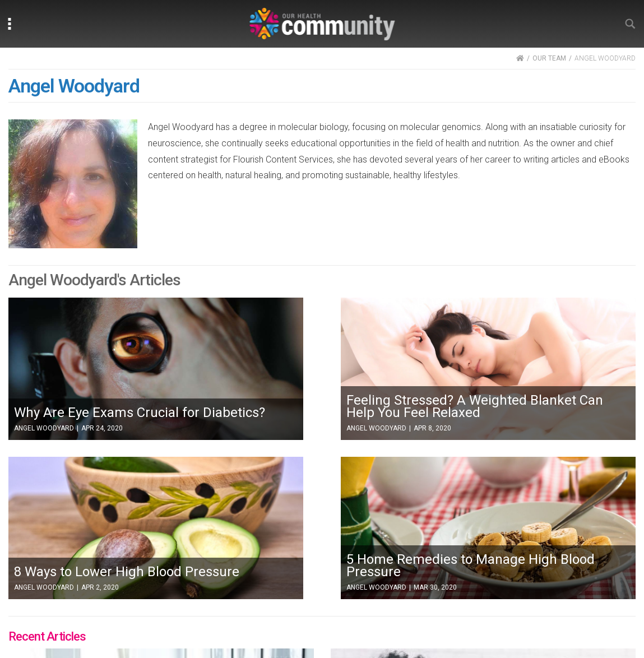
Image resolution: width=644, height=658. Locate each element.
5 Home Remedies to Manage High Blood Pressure (471, 566)
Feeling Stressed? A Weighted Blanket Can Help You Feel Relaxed (475, 406)
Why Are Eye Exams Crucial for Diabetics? (140, 413)
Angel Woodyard (44, 428)
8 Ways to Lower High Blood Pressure (127, 572)
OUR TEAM (549, 58)
